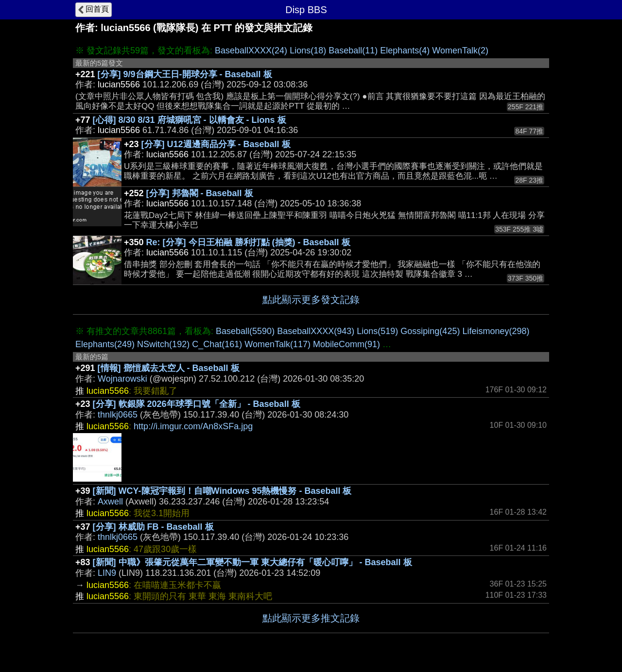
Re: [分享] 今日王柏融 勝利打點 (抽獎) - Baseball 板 (248, 242)
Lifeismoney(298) (496, 331)
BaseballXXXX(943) (316, 331)
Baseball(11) (353, 50)
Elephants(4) (405, 50)
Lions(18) (308, 50)
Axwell (110, 502)
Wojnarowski (122, 379)
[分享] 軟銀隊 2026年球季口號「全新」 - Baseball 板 (197, 404)
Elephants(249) (105, 344)
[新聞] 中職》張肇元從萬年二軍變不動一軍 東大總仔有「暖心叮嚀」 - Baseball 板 (252, 562)
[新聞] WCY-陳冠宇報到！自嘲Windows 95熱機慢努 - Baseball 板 (222, 491)
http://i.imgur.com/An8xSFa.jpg (193, 426)
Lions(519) (377, 331)
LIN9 (107, 573)
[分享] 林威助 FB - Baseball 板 (153, 527)
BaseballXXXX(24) (251, 50)
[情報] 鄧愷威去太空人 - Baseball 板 (169, 368)
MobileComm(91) (346, 344)
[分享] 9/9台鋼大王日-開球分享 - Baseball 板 (185, 74)
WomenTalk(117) (277, 344)
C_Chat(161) (217, 344)
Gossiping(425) (430, 331)
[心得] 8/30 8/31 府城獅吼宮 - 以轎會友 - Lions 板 (190, 120)
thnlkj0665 (118, 415)
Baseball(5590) (245, 331)
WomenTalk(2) (460, 50)
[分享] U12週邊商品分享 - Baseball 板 (216, 144)
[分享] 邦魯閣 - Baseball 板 (200, 193)
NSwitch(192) (163, 344)
